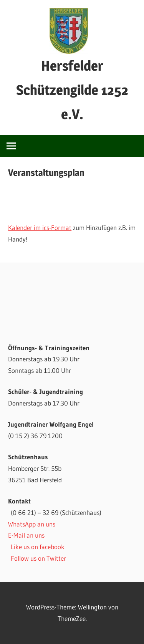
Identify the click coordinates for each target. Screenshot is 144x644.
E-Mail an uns (26, 535)
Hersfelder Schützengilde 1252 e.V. (72, 90)
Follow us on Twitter (38, 558)
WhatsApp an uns (32, 524)
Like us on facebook (38, 547)
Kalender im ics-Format (40, 228)
